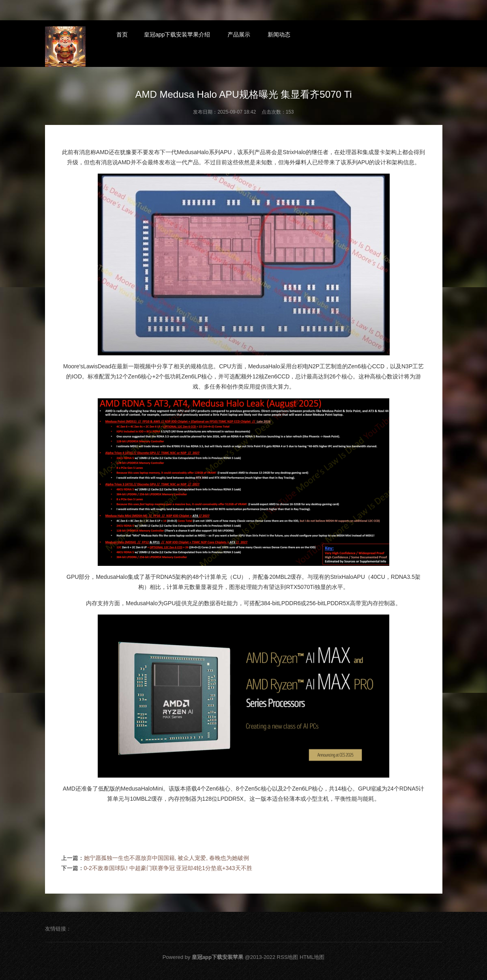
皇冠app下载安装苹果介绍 (177, 34)
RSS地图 (288, 957)
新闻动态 (279, 34)
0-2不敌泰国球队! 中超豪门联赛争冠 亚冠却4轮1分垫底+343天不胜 (168, 868)
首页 (122, 34)
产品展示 (239, 34)
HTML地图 (312, 957)
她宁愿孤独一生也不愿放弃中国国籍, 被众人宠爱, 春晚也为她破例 (167, 858)
